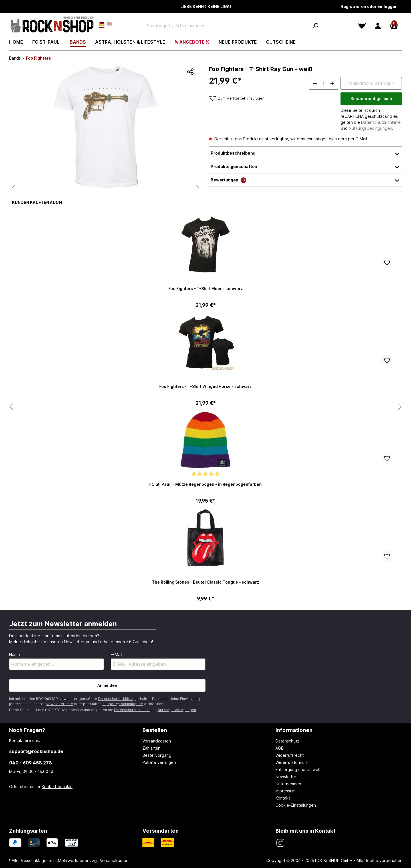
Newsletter (286, 777)
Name (15, 654)
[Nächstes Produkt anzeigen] (11, 407)
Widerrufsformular (292, 762)
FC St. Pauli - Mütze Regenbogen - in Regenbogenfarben (205, 484)
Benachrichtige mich (371, 99)
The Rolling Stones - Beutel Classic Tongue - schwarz (205, 582)
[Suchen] (315, 26)
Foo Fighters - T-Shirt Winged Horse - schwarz (205, 386)
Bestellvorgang (157, 755)
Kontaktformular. (57, 787)
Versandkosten (157, 741)
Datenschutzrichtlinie (381, 122)
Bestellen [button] (155, 730)
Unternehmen (288, 784)
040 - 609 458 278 (31, 763)
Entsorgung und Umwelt (298, 769)
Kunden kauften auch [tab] (37, 202)
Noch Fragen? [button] (27, 730)
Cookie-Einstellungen (296, 805)
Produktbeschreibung (305, 153)
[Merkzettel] (362, 26)
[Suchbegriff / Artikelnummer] (233, 26)
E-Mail (116, 654)
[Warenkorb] (394, 26)
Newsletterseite (59, 704)
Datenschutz (287, 741)
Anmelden (107, 685)
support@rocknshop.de (123, 704)
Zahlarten (151, 748)
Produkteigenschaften (305, 167)
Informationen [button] (294, 730)
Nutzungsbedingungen (370, 128)
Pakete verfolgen (159, 762)
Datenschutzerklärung (117, 699)
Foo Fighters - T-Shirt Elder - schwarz (206, 289)
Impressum (285, 791)
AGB (280, 748)
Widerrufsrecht (290, 755)
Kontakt (283, 798)
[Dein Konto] (378, 26)
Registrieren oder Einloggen (369, 6)
